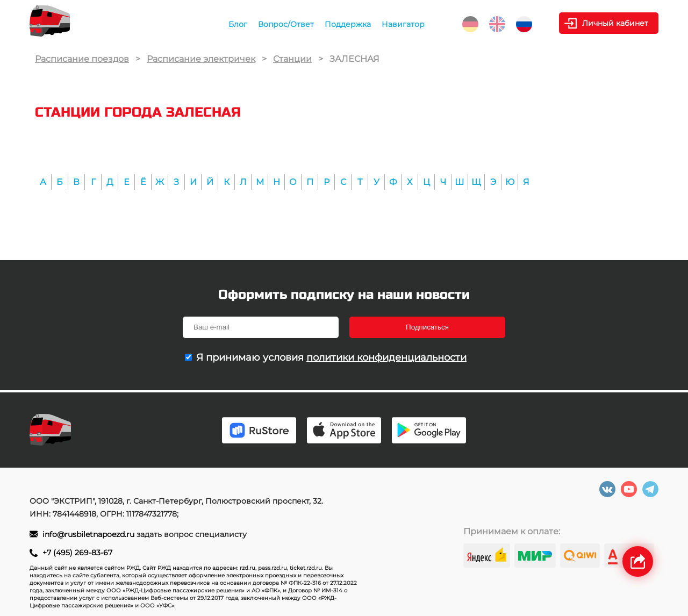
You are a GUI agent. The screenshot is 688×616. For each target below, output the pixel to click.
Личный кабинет (615, 23)
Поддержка (348, 24)
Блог (238, 24)
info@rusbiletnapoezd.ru (89, 534)
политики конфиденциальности (386, 357)
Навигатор (403, 24)
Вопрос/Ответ (286, 24)
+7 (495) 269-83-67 (77, 553)
